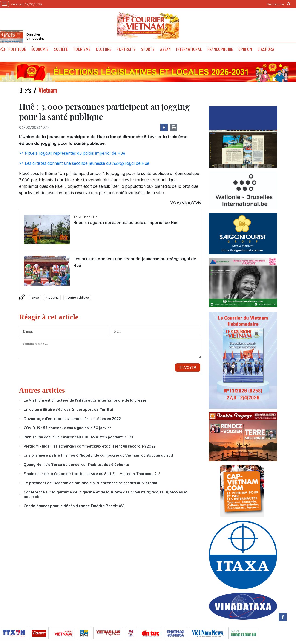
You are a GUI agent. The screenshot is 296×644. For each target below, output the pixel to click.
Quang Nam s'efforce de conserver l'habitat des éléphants (76, 465)
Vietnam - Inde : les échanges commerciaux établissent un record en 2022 (90, 446)
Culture (103, 49)
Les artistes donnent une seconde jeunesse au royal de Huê (135, 262)
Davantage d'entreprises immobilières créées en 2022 (72, 419)
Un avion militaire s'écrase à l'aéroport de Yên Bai (68, 409)
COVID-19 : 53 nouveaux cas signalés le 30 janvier (68, 428)
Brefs (25, 90)
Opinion (245, 49)
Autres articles (42, 390)
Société (61, 49)
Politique (17, 49)
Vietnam (48, 90)
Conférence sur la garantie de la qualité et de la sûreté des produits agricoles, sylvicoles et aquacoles (106, 494)
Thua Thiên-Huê (85, 217)
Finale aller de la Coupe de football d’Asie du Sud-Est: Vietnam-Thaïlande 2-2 (92, 474)
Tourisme (82, 49)
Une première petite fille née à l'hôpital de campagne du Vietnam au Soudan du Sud (98, 455)
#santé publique (77, 297)
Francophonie (220, 49)
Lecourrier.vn (148, 25)
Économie (40, 49)
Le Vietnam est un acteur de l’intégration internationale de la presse (85, 400)
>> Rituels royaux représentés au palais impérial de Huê (72, 153)
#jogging (52, 297)
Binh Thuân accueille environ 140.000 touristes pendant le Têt (79, 437)
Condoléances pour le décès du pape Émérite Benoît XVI (74, 506)
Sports (148, 49)
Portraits (126, 49)
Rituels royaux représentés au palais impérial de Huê (126, 223)
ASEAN (165, 49)
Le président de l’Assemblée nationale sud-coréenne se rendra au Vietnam (90, 483)
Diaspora (266, 49)
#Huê (35, 297)
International (189, 49)
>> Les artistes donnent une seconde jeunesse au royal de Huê (84, 163)
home (3, 49)
